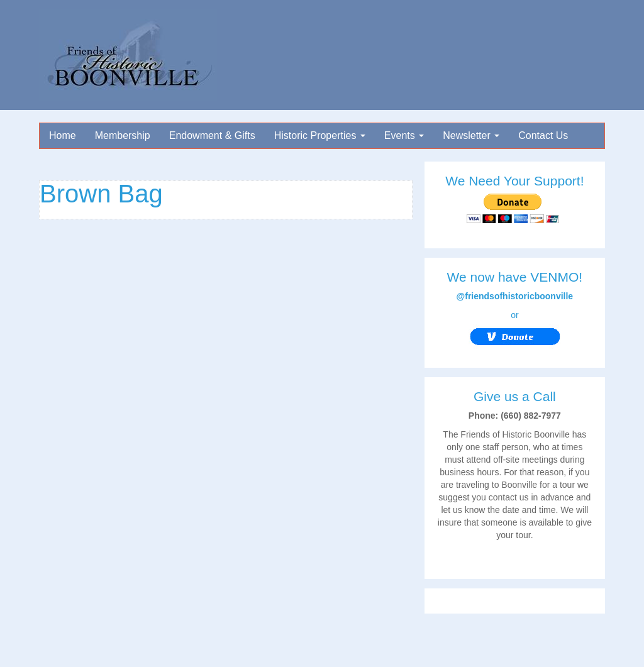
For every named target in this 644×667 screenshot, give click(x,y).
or (515, 329)
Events (404, 135)
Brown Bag (101, 194)
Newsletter (471, 135)
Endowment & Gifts (212, 135)
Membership (123, 135)
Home (63, 135)
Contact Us (543, 135)
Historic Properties (320, 135)
